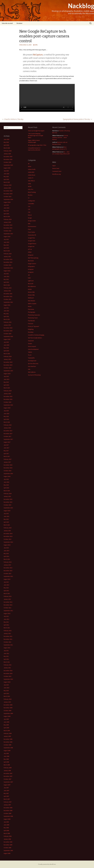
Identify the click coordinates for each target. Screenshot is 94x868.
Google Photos (32, 244)
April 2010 (6, 693)
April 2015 (6, 522)
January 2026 (7, 154)
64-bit (30, 166)
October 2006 (7, 813)
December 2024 (8, 191)
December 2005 (8, 842)
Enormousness (32, 226)
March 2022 (7, 285)
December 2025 (8, 157)
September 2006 (8, 816)
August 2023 (7, 236)
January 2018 (7, 428)
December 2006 (8, 808)
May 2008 (6, 759)
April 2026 (6, 145)
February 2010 (8, 699)
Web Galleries (32, 372)
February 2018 (8, 425)
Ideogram (31, 255)
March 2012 (7, 628)
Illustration (31, 261)
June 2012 (6, 619)
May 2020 (6, 348)
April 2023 (6, 248)
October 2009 (7, 711)
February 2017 (8, 459)
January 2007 (7, 805)
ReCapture (38, 55)
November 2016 (8, 468)
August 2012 (7, 613)
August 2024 (7, 202)
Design (30, 218)
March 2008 (7, 765)
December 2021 (8, 294)
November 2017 (8, 434)
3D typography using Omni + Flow (37, 145)
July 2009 (6, 719)
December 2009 (8, 705)
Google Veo (31, 246)
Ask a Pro (31, 189)
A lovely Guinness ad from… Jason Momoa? (60, 137)
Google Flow (31, 238)
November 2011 (8, 639)
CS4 (29, 206)
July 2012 (6, 616)
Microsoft (31, 284)
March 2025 (7, 182)
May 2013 (6, 588)
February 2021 (8, 322)
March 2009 (7, 731)
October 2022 (7, 265)
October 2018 (7, 402)
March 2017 (7, 456)
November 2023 (8, 228)
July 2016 (6, 479)
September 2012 (8, 611)
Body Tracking (32, 192)
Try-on (30, 355)
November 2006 (8, 811)
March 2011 (7, 662)
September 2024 (8, 199)
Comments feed (57, 171)
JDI (29, 275)
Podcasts (31, 324)
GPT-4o (30, 249)
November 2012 (8, 605)
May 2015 (6, 519)
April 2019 (6, 385)
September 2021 (8, 302)
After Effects (31, 181)
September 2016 (8, 474)
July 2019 (6, 376)
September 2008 (8, 748)
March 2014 (7, 559)
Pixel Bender (31, 321)
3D (29, 164)
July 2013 (6, 582)
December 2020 (8, 328)
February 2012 (8, 631)
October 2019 (7, 368)
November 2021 (8, 296)
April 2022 (6, 282)
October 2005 (7, 848)
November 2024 (8, 194)
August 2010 (7, 682)
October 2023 (7, 231)
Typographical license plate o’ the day (77, 119)
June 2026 (6, 139)
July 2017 (6, 445)
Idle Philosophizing (33, 258)
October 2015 (7, 505)
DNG (29, 224)
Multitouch (31, 298)
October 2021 (7, 299)
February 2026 (8, 151)
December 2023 (8, 225)
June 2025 (6, 174)
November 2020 (8, 331)
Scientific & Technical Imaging (36, 335)
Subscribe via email (7, 23)
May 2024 (6, 211)
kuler (29, 278)
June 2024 (6, 208)
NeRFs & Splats (32, 304)
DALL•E (30, 215)
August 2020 (7, 339)
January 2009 (7, 736)
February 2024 (8, 219)
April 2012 (6, 625)
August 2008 (7, 751)
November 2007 (8, 776)
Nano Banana (31, 301)
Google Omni (32, 241)
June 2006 (6, 825)
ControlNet (31, 204)
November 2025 (8, 159)
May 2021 (6, 314)
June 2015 (6, 516)
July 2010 (6, 685)
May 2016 (6, 485)
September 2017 (8, 439)
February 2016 (8, 494)
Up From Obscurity (33, 364)
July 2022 (6, 274)
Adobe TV (31, 178)
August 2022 (7, 271)
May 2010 (6, 691)
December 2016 (8, 465)
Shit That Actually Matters (35, 338)
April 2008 (6, 762)
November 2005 (8, 845)
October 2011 (7, 642)
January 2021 (7, 325)
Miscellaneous (32, 286)
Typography (31, 358)
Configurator (31, 201)
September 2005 (8, 850)
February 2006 (8, 836)
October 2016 (7, 471)
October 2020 (7, 334)
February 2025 (8, 185)
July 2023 (6, 239)
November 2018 (8, 399)
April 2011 (6, 659)
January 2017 (7, 462)
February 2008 (8, 768)
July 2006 (6, 822)
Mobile (30, 289)
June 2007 (6, 791)
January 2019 (7, 394)
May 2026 (6, 142)
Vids (29, 369)
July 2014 (6, 548)
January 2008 (7, 771)
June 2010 (6, 688)
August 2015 (7, 511)
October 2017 (7, 436)
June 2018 (6, 414)
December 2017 (8, 431)
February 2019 (8, 391)
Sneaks (30, 344)
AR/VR (30, 186)
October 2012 (7, 608)
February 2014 (8, 562)
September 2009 (8, 713)
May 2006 (6, 828)
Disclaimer (19, 23)
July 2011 (6, 651)
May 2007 (6, 793)
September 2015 (8, 508)
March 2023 (7, 251)
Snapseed (31, 341)
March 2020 (7, 354)
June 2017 (6, 448)
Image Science (32, 264)
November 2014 (8, 536)
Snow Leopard (32, 346)
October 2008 (7, 745)
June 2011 (6, 653)
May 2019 (6, 382)
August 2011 (7, 648)
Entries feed (56, 168)
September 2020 (8, 336)
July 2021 (6, 308)
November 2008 (8, 742)
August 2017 (7, 442)
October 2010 (7, 676)
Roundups (31, 332)
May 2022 (6, 279)
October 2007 (7, 779)
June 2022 (6, 276)
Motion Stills (31, 292)
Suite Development (33, 349)
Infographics (31, 266)
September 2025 (8, 165)
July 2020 (6, 342)
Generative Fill (32, 235)
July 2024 (6, 205)
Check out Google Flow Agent (36, 131)
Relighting (31, 329)
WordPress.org (57, 174)
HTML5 (30, 252)
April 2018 (6, 419)
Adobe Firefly (32, 169)
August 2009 (7, 716)
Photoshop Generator (34, 315)
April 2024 (6, 214)
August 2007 (7, 785)
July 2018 (6, 411)
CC (29, 198)
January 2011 (7, 668)
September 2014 (8, 542)
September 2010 (8, 679)
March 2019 (7, 388)
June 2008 (6, 756)
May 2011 (6, 656)
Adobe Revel (32, 175)
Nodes (30, 306)
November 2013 (8, 571)
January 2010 (7, 702)
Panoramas (31, 309)
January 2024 (7, 222)
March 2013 (7, 593)
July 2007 (6, 788)
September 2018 (8, 405)
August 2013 (7, 579)
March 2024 (7, 216)
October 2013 (7, 573)
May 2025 (6, 177)
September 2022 (8, 268)
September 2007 (8, 782)
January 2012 (7, 633)
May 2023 (6, 245)
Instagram (31, 269)
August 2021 (7, 305)
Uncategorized (32, 361)
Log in (54, 166)
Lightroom (31, 281)
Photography (32, 312)
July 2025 (6, 171)
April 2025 (6, 179)
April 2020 (6, 351)
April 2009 (6, 728)
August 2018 (7, 408)
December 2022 (8, 259)
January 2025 (7, 188)
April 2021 (6, 316)
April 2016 (6, 488)
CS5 (29, 209)
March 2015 (7, 525)
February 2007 (8, 802)
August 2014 (7, 545)
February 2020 (8, 356)
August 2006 (7, 819)
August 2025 (7, 168)
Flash (29, 229)
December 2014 (8, 533)
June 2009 (6, 722)
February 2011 (8, 665)
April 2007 (6, 796)
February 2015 (8, 528)
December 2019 (8, 362)
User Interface (32, 366)
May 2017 (6, 451)
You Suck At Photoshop (34, 375)
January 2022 (7, 291)
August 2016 (7, 476)
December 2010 (8, 671)
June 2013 (6, 585)
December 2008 (8, 739)
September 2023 (8, 234)
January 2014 (7, 565)
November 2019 (8, 365)
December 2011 (8, 636)
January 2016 (7, 496)
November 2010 (8, 673)
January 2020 (7, 359)
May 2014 (6, 553)
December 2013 (8, 568)
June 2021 (6, 311)
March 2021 (7, 319)
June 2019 (6, 379)
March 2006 (7, 833)
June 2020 (6, 345)
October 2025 (7, 162)
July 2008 (6, 753)
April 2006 (6, 831)
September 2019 (8, 371)
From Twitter (32, 232)
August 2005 (7, 853)
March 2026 (7, 148)
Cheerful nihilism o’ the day (13, 119)
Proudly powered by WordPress (47, 864)
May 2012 (6, 622)
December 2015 (8, 499)
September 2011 (8, 645)
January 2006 (7, 839)
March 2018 (7, 422)
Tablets (30, 352)
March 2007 (7, 799)
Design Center (32, 221)
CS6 (29, 212)
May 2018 (6, 416)
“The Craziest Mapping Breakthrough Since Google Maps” (36, 136)
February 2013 (8, 596)
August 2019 (7, 374)
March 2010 (7, 696)
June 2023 (6, 242)
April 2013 (6, 591)
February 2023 (8, 254)
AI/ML (36, 45)
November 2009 (8, 708)
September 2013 (8, 576)
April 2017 (6, 454)
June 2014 (6, 551)
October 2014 (7, 539)
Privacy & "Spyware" (34, 326)
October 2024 (7, 197)
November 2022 (8, 262)
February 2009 (8, 733)
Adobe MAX (31, 172)
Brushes (30, 195)
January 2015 (7, 531)
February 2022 (8, 288)
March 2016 (7, 491)
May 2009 (6, 725)
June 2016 (6, 482)
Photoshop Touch (33, 318)
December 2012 (8, 602)
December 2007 (8, 773)
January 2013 (7, 599)
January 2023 (7, 256)
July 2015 (6, 514)
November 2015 (8, 502)
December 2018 (8, 396)
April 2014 (6, 556)
